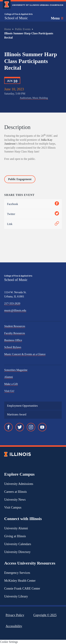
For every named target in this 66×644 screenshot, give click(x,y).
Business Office (13, 340)
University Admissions (19, 484)
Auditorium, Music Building (34, 98)
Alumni (9, 377)
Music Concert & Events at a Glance (25, 354)
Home (8, 29)
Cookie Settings (9, 642)
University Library (16, 596)
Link (33, 224)
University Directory (17, 552)
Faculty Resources (15, 333)
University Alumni (16, 528)
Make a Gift (11, 384)
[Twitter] (20, 427)
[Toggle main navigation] (57, 18)
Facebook (33, 204)
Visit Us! (9, 391)
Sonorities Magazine (16, 370)
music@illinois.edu (15, 310)
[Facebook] (8, 427)
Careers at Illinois (15, 492)
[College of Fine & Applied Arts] (19, 14)
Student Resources (15, 326)
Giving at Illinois (15, 536)
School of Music (16, 18)
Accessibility (14, 626)
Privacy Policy (15, 615)
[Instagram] (31, 427)
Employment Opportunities (22, 406)
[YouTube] (42, 427)
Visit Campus (13, 507)
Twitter (33, 214)
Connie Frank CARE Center (22, 589)
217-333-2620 (12, 303)
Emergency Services (17, 573)
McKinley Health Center (20, 581)
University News (15, 500)
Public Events (23, 29)
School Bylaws (13, 347)
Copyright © (45, 615)
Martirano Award (17, 414)
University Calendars (18, 544)
